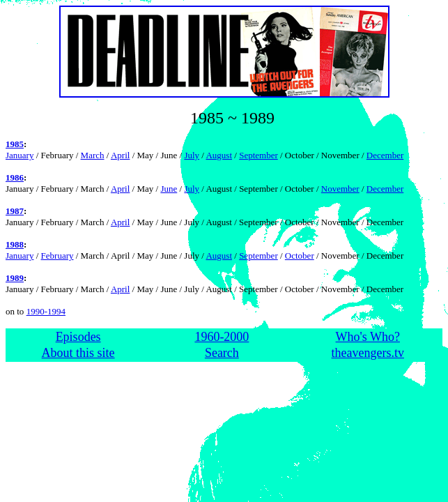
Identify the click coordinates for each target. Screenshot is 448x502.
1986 (15, 177)
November (340, 189)
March (93, 155)
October (300, 256)
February (57, 256)
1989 (15, 278)
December (385, 155)
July (192, 155)
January (20, 155)
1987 (15, 211)
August (219, 155)
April (120, 155)
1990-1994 (46, 311)
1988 (15, 244)
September (258, 155)
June (169, 189)
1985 (15, 144)
